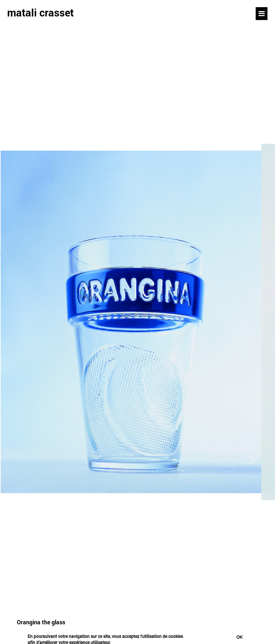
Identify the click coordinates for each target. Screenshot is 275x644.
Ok (240, 637)
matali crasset (40, 13)
